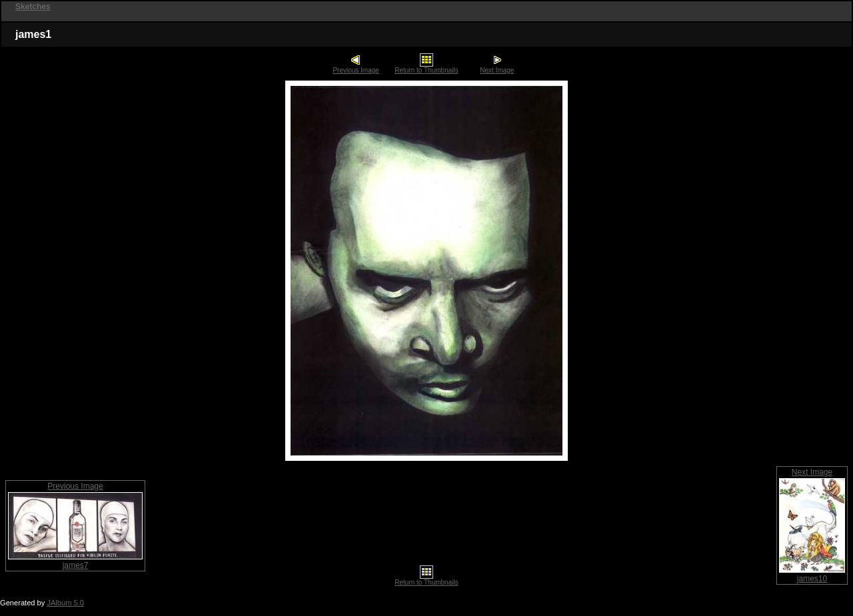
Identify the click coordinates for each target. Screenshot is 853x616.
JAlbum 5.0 (65, 603)
